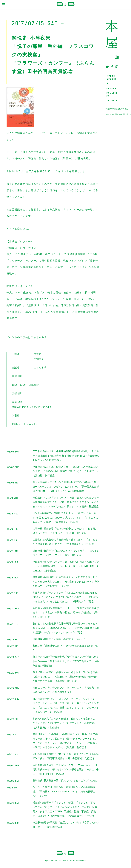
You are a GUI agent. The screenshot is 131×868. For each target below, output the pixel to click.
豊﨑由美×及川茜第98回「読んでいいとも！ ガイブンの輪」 (65, 781)
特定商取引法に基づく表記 (117, 109)
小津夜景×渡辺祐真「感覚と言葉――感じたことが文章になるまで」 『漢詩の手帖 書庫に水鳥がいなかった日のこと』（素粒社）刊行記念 (66, 471)
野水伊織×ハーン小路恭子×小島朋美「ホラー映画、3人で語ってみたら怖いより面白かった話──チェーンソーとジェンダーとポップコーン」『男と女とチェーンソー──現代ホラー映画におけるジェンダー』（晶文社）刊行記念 (65, 741)
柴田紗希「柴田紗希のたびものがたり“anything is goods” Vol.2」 (65, 648)
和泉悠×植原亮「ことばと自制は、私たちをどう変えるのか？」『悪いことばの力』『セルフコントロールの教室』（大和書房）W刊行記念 (64, 723)
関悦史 (38, 354)
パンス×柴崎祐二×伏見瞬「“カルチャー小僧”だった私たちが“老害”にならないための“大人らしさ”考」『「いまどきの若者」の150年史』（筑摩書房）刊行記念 (65, 518)
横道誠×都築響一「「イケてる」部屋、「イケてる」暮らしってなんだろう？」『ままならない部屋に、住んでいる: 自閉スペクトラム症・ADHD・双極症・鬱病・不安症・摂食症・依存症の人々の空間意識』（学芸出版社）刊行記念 (65, 809)
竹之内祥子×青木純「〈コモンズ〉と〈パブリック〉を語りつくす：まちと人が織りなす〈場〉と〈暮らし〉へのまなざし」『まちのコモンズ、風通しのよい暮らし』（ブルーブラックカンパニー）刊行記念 (66, 705)
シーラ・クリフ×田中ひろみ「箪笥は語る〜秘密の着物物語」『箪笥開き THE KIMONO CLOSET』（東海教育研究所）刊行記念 (64, 792)
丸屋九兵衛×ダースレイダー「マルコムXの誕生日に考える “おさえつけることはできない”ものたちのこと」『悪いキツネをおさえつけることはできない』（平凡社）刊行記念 (66, 597)
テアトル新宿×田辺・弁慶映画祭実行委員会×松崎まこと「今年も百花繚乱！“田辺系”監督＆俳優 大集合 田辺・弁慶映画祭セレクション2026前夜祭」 (66, 456)
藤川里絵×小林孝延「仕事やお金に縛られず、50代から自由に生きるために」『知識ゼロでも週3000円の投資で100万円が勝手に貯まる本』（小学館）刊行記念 (65, 677)
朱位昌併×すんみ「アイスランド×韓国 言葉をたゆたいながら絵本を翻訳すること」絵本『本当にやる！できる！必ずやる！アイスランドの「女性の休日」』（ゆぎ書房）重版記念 (66, 502)
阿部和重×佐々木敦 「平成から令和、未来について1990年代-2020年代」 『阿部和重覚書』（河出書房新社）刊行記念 (66, 756)
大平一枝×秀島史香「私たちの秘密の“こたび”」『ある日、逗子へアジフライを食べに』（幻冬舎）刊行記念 (65, 531)
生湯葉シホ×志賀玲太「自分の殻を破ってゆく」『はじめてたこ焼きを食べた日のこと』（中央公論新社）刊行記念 (65, 542)
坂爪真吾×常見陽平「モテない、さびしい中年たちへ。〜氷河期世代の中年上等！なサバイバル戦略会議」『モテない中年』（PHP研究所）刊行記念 (66, 770)
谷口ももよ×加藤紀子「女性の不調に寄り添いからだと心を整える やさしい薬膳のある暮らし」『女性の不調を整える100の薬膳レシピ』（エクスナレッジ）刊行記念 (66, 628)
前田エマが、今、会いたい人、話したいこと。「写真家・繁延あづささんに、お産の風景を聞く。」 (66, 690)
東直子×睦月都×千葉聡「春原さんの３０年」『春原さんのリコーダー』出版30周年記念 (66, 825)
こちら (35, 337)
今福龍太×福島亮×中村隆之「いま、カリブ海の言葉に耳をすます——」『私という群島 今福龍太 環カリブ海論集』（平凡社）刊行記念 (66, 613)
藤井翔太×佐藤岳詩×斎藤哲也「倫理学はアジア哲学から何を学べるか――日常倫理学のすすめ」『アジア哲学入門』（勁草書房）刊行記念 (66, 661)
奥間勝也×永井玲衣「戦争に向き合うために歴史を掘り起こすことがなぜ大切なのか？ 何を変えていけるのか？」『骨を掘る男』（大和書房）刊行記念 (66, 582)
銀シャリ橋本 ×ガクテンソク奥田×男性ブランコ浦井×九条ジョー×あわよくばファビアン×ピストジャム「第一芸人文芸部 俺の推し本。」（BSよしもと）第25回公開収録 (66, 487)
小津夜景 (39, 359)
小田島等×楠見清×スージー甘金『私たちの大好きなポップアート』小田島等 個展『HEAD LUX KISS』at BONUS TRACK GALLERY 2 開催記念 (66, 566)
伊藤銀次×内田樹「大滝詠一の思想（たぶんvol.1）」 (62, 639)
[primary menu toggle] (3, 4)
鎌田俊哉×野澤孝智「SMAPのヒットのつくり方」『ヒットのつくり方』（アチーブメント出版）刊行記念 (66, 553)
